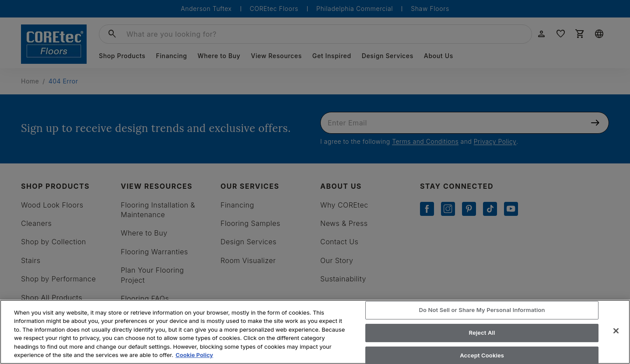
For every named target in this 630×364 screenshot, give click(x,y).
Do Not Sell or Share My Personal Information (482, 310)
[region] (315, 332)
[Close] (616, 331)
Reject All (482, 333)
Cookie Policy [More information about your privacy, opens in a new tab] (194, 355)
